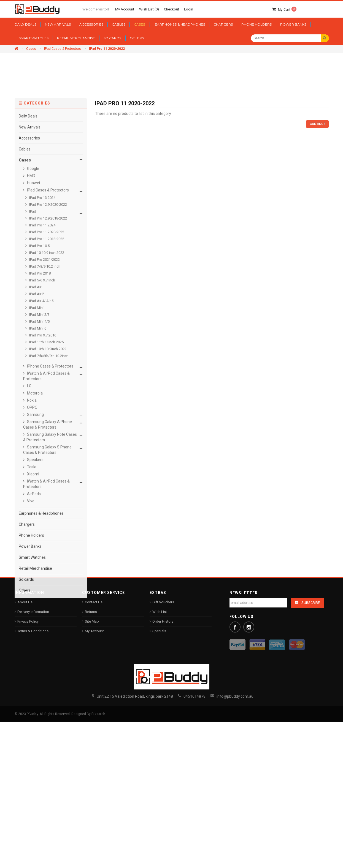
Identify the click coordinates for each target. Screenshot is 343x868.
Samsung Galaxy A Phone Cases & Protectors (48, 509)
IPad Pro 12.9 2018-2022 (48, 303)
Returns (91, 612)
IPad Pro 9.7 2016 (42, 420)
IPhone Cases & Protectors (50, 451)
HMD (31, 261)
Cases (31, 49)
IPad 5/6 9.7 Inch (42, 365)
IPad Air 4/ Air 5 (41, 386)
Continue (317, 209)
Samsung (35, 499)
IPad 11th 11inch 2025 (46, 427)
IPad (32, 296)
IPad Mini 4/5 (39, 406)
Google (33, 253)
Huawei (33, 268)
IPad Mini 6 (37, 413)
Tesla (31, 552)
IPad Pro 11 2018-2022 (46, 324)
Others (25, 675)
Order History (163, 621)
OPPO (32, 492)
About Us (25, 602)
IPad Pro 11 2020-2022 (46, 317)
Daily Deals (28, 201)
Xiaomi (33, 559)
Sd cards (26, 664)
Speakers (35, 544)
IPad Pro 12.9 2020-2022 (48, 289)
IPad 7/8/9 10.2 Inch (44, 351)
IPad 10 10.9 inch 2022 (46, 337)
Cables (25, 234)
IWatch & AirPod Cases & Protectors (46, 461)
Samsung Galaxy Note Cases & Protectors (50, 522)
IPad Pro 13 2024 (42, 282)
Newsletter (244, 593)
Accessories (29, 223)
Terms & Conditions (33, 631)
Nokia (31, 485)
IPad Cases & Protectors (63, 49)
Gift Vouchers (163, 602)
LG (29, 471)
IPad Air (35, 372)
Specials (159, 631)
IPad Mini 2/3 (39, 399)
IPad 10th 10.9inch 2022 (47, 434)
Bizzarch (98, 714)
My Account (94, 631)
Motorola (34, 478)
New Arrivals (30, 212)
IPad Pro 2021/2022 (44, 344)
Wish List (160, 612)
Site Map (92, 621)
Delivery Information (33, 612)
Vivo (30, 586)
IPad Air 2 (36, 379)
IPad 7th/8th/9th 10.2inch (48, 441)
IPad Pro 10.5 (39, 331)
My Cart (287, 10)
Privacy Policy (28, 621)
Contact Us (94, 602)
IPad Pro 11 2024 (42, 310)
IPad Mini (36, 392)
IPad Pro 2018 (40, 358)
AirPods (33, 579)
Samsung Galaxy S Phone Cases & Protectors (47, 535)
